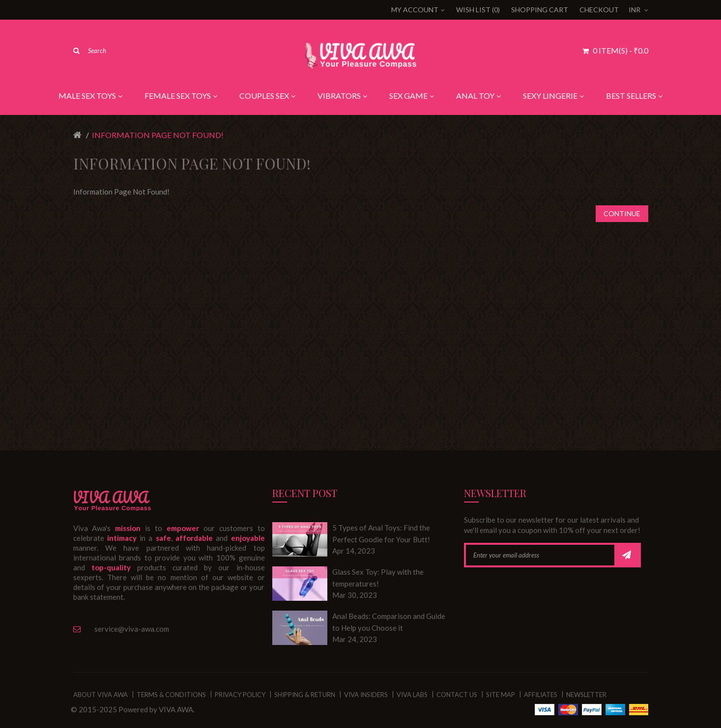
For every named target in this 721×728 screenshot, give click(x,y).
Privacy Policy (240, 695)
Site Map (501, 695)
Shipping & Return (305, 695)
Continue (622, 213)
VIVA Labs (412, 695)
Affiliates (541, 695)
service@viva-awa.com (132, 629)
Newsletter (586, 695)
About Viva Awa (101, 695)
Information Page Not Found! (158, 135)
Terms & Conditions (171, 695)
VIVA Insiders (366, 695)
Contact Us (457, 695)
